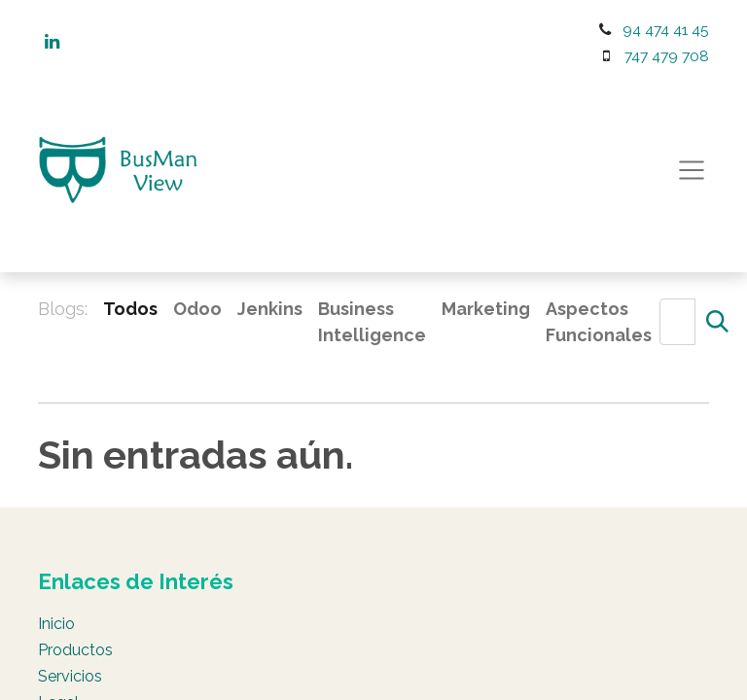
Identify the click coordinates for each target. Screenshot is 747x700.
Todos (130, 309)
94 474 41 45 (666, 30)
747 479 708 (667, 56)
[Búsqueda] (717, 321)
